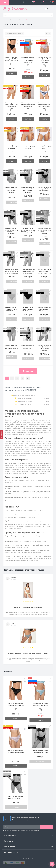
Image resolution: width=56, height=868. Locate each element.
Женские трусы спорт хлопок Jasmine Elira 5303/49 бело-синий (44, 105)
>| (28, 378)
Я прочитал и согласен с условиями (22, 830)
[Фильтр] (2, 435)
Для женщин (14, 20)
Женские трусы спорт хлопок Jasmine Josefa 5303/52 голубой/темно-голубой (28, 60)
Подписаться (46, 827)
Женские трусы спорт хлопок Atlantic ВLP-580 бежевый (28, 147)
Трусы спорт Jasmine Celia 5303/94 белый (28, 607)
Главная (6, 20)
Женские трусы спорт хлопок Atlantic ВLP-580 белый (44, 147)
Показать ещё (28, 371)
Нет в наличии (12, 202)
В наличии (44, 199)
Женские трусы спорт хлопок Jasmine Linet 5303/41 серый (28, 653)
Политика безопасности (19, 830)
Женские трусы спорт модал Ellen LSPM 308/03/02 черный (28, 309)
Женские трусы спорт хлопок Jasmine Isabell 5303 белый (12, 147)
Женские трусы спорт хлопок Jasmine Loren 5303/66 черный (44, 189)
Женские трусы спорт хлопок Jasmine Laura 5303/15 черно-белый (12, 271)
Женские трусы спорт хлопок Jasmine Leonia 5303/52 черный (28, 347)
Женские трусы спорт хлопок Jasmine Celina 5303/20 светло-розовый (44, 348)
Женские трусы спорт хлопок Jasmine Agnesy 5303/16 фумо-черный (28, 230)
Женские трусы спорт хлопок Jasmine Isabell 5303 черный (28, 105)
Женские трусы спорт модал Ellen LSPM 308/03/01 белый (44, 309)
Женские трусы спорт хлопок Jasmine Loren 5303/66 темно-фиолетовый (12, 231)
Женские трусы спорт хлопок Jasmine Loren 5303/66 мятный (28, 271)
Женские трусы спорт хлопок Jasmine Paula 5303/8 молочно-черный (12, 190)
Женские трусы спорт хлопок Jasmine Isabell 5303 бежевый (12, 105)
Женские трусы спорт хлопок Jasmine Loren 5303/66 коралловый (12, 347)
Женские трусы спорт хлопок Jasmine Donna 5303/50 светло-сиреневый (44, 60)
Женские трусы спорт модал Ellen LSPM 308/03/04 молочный (44, 271)
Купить (12, 73)
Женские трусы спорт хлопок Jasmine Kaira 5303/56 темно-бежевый (44, 231)
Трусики (22, 20)
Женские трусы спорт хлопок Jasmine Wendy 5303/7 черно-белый (12, 59)
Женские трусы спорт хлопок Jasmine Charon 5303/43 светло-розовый (28, 190)
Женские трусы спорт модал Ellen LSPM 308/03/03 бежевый (12, 309)
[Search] (51, 15)
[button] (23, 2)
